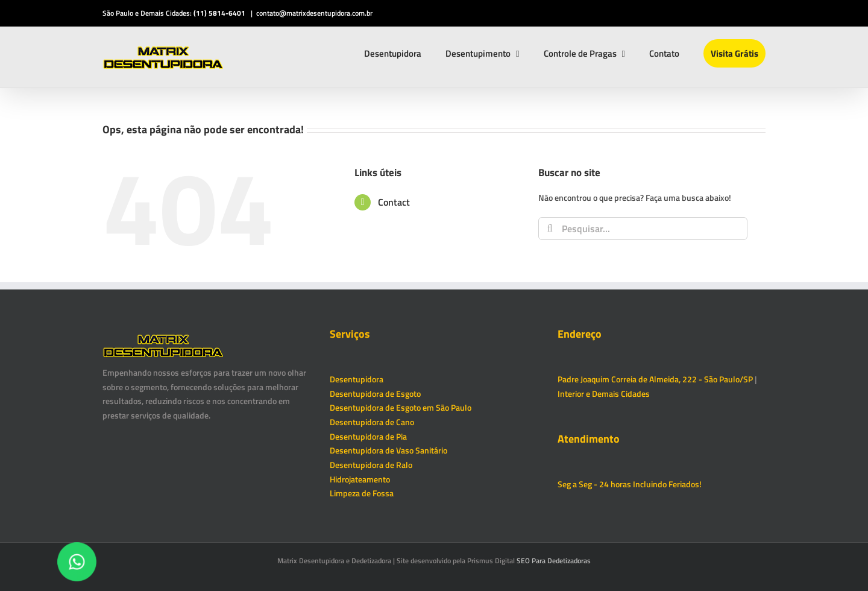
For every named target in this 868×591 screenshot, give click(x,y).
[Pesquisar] (550, 229)
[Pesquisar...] (643, 229)
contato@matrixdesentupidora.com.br (314, 13)
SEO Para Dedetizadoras (554, 561)
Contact (394, 202)
